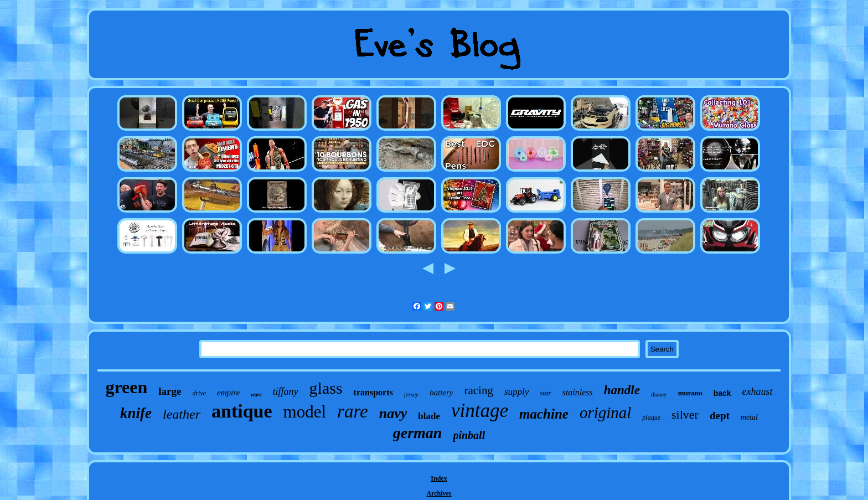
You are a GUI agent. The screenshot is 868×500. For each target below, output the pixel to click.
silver (685, 414)
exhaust (758, 391)
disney (659, 394)
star (545, 393)
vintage (480, 411)
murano (690, 393)
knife (136, 413)
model (305, 412)
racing (478, 390)
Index (439, 478)
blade (429, 416)
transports (373, 392)
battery (441, 393)
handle (622, 390)
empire (228, 393)
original (605, 413)
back (722, 393)
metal (749, 417)
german (418, 433)
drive (199, 393)
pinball (469, 435)
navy (393, 413)
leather (182, 414)
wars (256, 395)
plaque (651, 417)
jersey (411, 394)
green (126, 387)
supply (516, 392)
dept (720, 416)
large (170, 391)
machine (544, 414)
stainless (578, 392)
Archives (439, 493)
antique (242, 411)
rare (353, 411)
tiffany (286, 391)
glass (326, 388)
